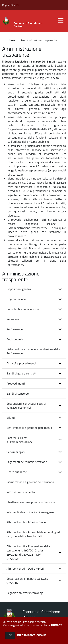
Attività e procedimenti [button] (21, 363)
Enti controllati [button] (16, 339)
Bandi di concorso (18, 394)
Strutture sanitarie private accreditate (31, 502)
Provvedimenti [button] (16, 383)
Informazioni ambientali (21, 492)
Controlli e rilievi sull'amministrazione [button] (20, 440)
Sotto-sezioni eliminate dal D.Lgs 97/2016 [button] (27, 581)
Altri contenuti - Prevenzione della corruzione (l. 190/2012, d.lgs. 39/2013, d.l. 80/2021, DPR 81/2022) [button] (28, 552)
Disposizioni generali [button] (19, 289)
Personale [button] (13, 319)
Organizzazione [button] (16, 299)
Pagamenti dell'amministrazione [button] (27, 462)
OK (10, 635)
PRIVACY (56, 625)
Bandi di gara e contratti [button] (22, 373)
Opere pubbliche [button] (17, 472)
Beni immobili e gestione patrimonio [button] (29, 428)
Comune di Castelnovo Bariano (28, 25)
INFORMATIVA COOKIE (32, 635)
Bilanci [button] (11, 418)
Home (11, 40)
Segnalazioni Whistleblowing (25, 593)
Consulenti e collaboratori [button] (23, 309)
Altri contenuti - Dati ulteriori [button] (25, 569)
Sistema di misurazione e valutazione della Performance (33, 351)
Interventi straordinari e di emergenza (31, 512)
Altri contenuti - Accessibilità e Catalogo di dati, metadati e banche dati (33, 534)
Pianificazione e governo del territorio (30, 482)
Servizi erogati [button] (16, 452)
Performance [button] (15, 329)
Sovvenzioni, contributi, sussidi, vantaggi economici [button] (26, 406)
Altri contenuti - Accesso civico (26, 522)
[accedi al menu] (61, 21)
